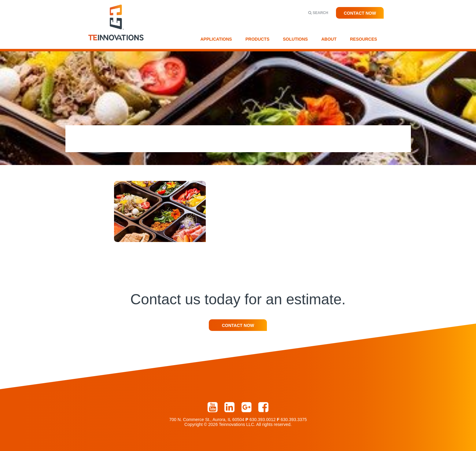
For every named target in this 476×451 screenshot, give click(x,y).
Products (258, 39)
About (329, 39)
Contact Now (360, 13)
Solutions (295, 39)
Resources (364, 39)
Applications (216, 39)
